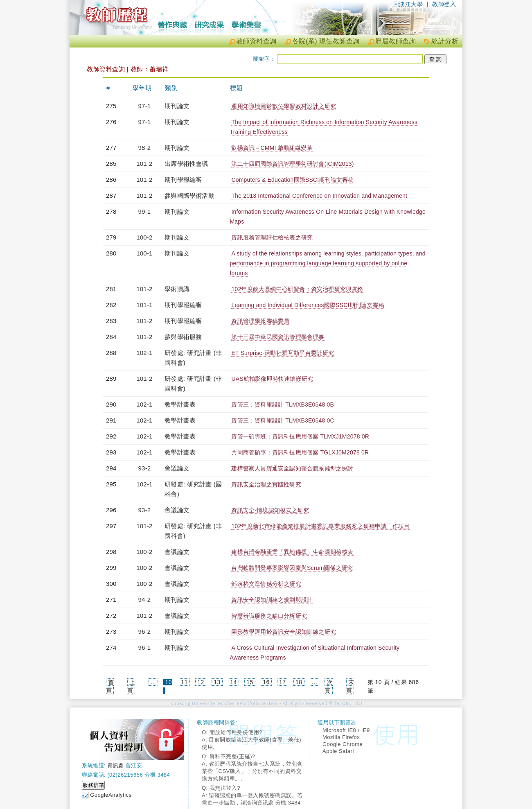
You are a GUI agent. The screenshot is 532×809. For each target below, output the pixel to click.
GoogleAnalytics (111, 795)
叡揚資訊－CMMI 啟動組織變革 (272, 148)
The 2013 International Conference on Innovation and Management (319, 196)
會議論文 (177, 468)
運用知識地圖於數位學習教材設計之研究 (284, 106)
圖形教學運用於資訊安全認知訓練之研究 (284, 632)
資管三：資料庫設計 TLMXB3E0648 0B (283, 404)
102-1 (144, 353)
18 (299, 682)
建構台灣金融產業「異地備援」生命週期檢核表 (292, 552)
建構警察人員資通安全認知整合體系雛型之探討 (292, 468)
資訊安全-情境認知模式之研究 (270, 510)
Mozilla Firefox (341, 737)
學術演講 (177, 289)
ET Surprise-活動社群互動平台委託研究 (283, 353)
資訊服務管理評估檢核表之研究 (272, 237)
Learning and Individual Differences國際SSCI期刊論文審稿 (308, 305)
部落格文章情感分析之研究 (266, 584)
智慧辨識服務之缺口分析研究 (269, 616)
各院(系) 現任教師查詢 (326, 41)
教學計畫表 (180, 404)
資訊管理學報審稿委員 (260, 321)
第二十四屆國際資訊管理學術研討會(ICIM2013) (292, 164)
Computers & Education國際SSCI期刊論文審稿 (292, 180)
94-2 (145, 600)
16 (266, 682)
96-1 (145, 647)
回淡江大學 (408, 4)
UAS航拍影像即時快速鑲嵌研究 (272, 379)
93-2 (145, 468)
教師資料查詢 (256, 41)
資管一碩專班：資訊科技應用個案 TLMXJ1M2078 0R (300, 436)
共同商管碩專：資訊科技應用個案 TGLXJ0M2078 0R (300, 452)
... (153, 682)
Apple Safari (338, 751)
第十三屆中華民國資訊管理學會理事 (278, 337)
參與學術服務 (183, 337)
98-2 (145, 148)
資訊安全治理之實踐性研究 (266, 484)
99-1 (145, 211)
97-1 (145, 106)
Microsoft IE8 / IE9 (346, 730)
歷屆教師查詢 (396, 41)
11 (184, 682)
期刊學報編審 (183, 180)
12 (201, 682)
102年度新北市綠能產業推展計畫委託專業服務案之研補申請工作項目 (320, 526)
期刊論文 (177, 106)
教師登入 (444, 4)
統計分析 (445, 41)
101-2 (144, 164)
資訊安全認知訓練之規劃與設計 (272, 600)
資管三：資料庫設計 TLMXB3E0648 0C (283, 420)
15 (250, 682)
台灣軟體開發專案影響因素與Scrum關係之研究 (292, 568)
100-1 (144, 253)
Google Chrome (343, 744)
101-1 (144, 305)
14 (233, 682)
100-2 (144, 237)
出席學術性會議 (186, 164)
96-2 (145, 632)
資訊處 (116, 765)
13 (217, 682)
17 (283, 682)
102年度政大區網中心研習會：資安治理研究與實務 (297, 289)
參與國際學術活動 (189, 195)
